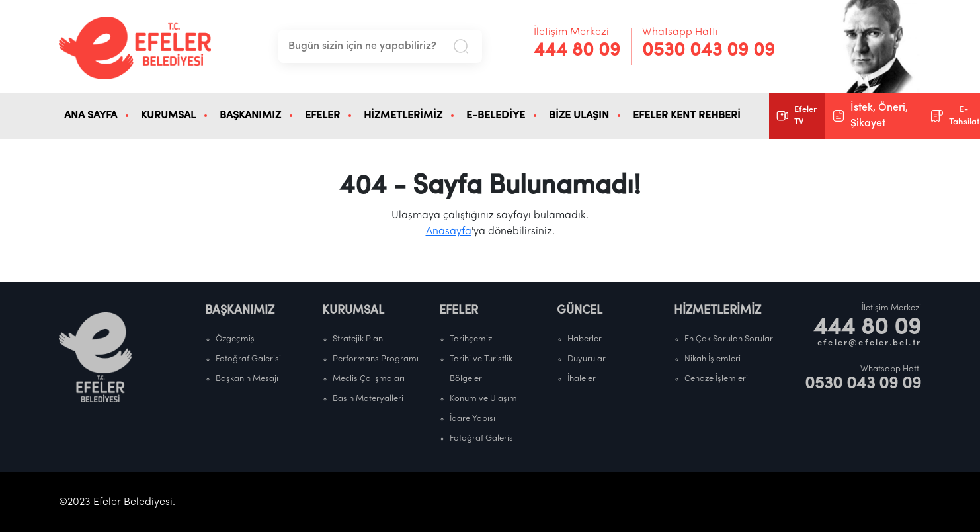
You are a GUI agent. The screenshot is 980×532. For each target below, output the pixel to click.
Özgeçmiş (235, 339)
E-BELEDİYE (496, 116)
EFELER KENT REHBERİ (687, 116)
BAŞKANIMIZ (250, 116)
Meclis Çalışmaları (369, 379)
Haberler (585, 339)
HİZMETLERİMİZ (403, 116)
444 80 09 (577, 51)
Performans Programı (376, 359)
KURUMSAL (168, 116)
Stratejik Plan (358, 339)
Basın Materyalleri (368, 399)
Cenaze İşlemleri (716, 379)
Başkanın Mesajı (247, 379)
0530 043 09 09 (709, 51)
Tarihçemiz (471, 339)
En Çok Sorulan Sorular (729, 339)
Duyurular (587, 359)
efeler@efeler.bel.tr (869, 343)
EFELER (322, 116)
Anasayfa (449, 232)
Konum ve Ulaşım (483, 399)
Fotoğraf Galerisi (248, 359)
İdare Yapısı (472, 419)
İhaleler (582, 379)
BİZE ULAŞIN (579, 116)
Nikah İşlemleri (713, 359)
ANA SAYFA (91, 116)
